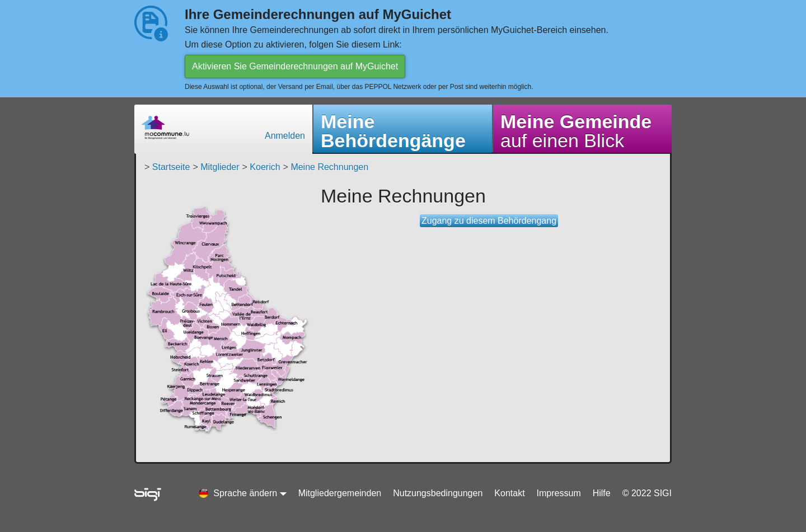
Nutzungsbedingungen (438, 493)
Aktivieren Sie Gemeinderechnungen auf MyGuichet (295, 66)
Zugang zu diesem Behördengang (489, 221)
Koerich (265, 167)
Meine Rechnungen (329, 167)
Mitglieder (220, 167)
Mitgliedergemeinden (340, 493)
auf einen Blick (576, 131)
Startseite (171, 167)
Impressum (559, 493)
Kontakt (509, 493)
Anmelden (285, 136)
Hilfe (602, 493)
